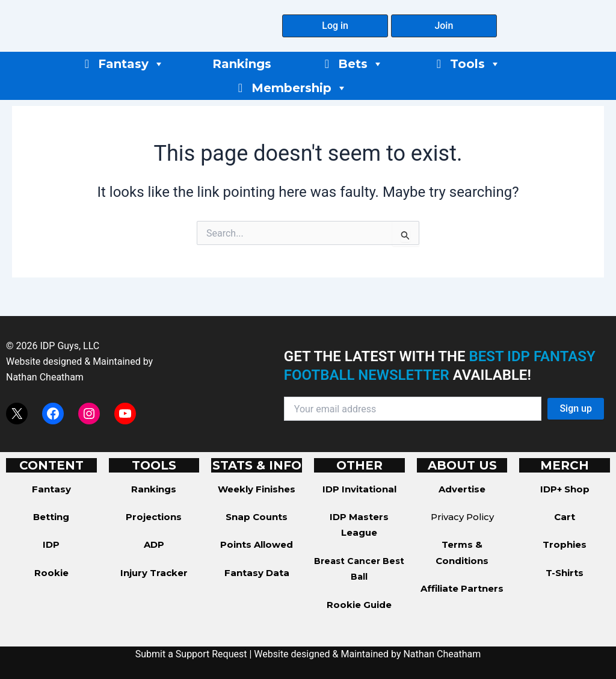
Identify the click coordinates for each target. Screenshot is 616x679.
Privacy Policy (462, 517)
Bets (361, 64)
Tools (475, 64)
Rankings (242, 64)
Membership (299, 88)
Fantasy (131, 64)
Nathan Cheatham (45, 377)
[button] (335, 26)
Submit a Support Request (191, 654)
